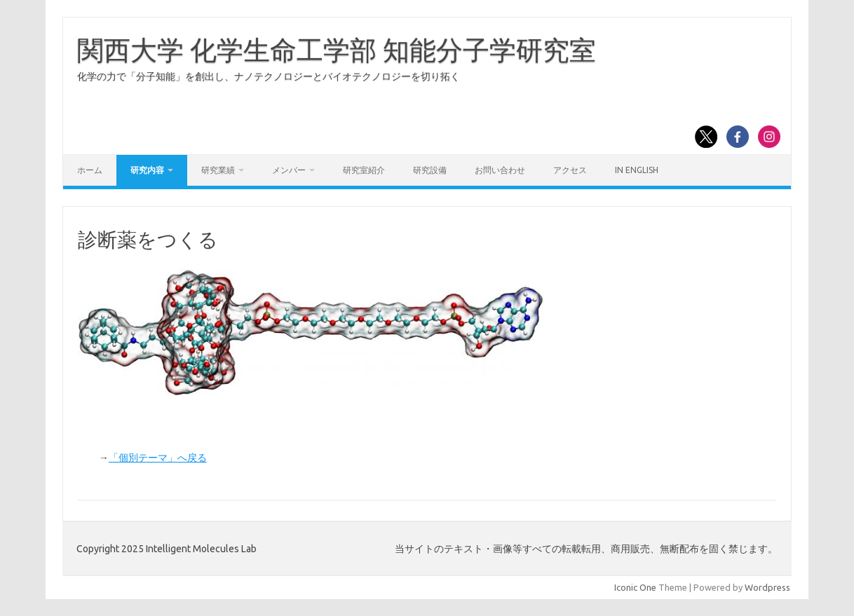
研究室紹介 (364, 170)
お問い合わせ (500, 170)
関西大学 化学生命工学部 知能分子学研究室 (337, 50)
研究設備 (430, 170)
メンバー (289, 170)
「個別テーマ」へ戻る (158, 458)
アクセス (570, 170)
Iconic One (635, 587)
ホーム (90, 170)
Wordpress (767, 587)
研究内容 (147, 170)
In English (637, 170)
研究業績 (218, 170)
